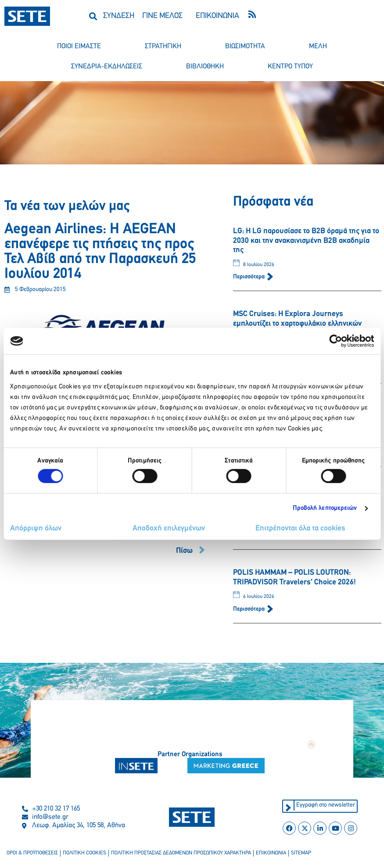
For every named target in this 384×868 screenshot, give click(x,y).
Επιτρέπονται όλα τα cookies (300, 528)
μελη (318, 46)
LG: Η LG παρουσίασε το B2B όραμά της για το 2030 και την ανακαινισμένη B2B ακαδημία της (306, 241)
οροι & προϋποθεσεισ (32, 854)
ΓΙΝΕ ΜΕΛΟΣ (162, 16)
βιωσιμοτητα (245, 46)
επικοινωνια (271, 854)
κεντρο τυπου (290, 67)
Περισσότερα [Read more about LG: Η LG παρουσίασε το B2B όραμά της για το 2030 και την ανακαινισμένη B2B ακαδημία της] (249, 277)
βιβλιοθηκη (205, 67)
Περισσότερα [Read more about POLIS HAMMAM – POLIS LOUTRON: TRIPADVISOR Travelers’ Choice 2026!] (249, 609)
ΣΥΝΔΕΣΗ (119, 16)
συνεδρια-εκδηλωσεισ (107, 67)
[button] (93, 16)
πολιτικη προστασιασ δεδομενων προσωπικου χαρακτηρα (181, 854)
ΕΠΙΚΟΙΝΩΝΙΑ (217, 16)
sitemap (301, 854)
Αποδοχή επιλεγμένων (169, 528)
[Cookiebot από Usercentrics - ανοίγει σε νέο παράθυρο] (336, 341)
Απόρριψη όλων (36, 528)
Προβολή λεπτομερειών (325, 508)
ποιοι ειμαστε (79, 46)
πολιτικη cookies (84, 854)
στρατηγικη (163, 46)
